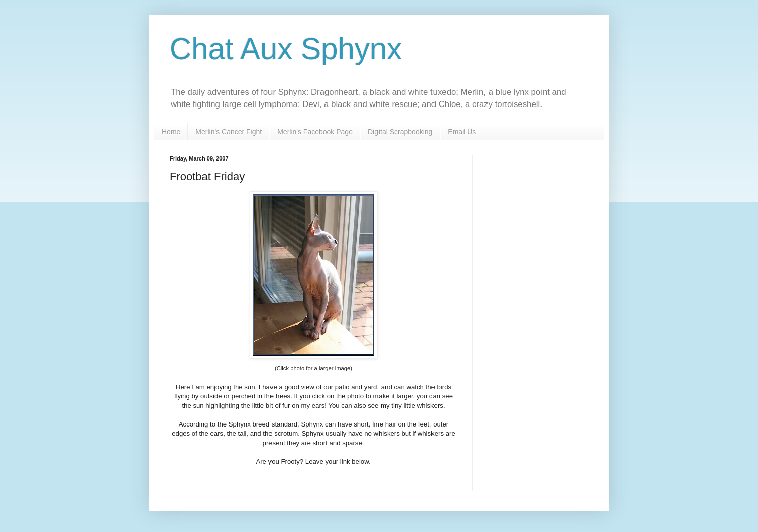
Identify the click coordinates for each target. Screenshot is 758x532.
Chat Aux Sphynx (286, 49)
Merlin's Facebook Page (315, 132)
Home (171, 132)
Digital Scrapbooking (400, 132)
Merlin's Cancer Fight (229, 132)
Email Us (462, 132)
